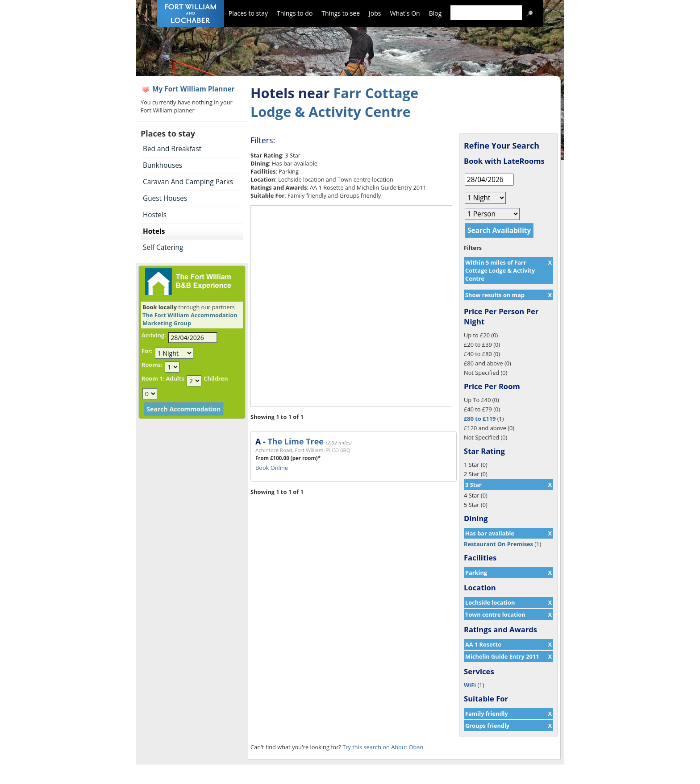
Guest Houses (165, 198)
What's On (405, 13)
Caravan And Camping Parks (188, 182)
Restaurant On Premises (498, 544)
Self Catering (163, 247)
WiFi (470, 685)
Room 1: (153, 378)
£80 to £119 (480, 419)
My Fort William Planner (194, 89)
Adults (175, 378)
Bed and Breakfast (172, 149)
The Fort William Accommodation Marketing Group (190, 319)
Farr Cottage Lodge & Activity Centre (334, 102)
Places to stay (248, 13)
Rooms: (152, 365)
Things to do (295, 13)
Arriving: (154, 335)
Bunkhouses (162, 165)
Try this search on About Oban (383, 747)
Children (216, 378)
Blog (435, 13)
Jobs (375, 13)
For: (147, 351)
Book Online (272, 468)
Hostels (155, 215)
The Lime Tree (295, 441)
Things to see (341, 13)
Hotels (154, 231)
